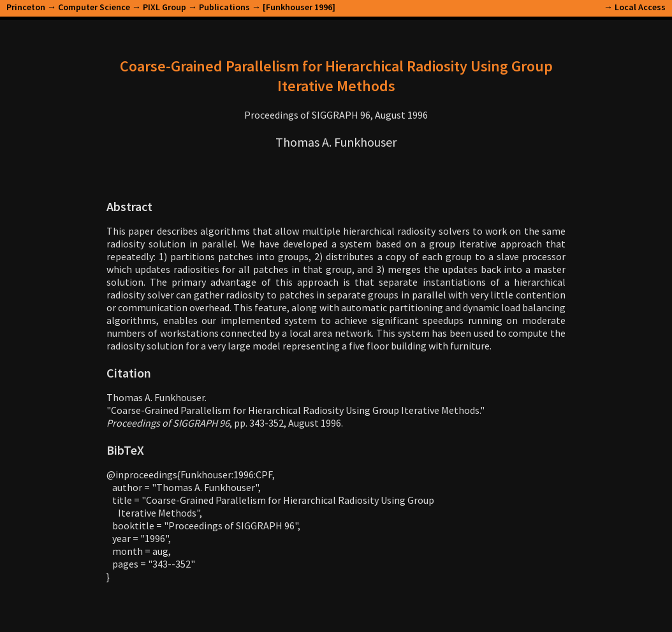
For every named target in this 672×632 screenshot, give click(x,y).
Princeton (26, 7)
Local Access (640, 7)
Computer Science (94, 7)
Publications (224, 7)
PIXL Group (164, 7)
